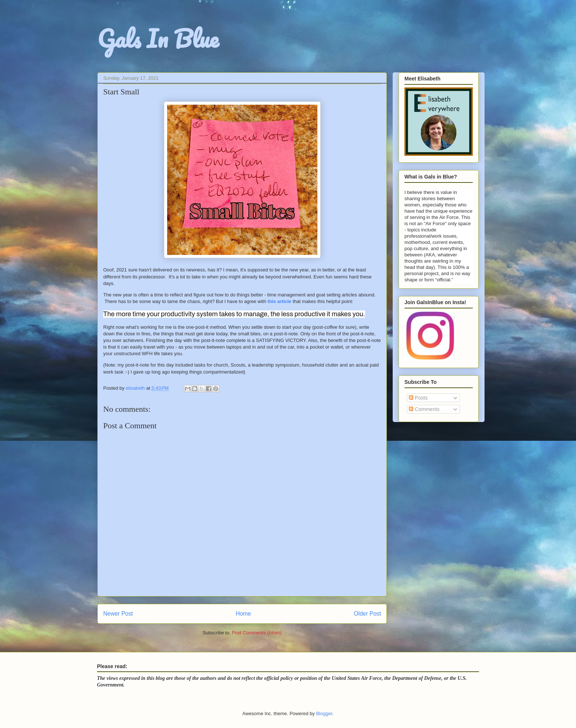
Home (244, 614)
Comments (424, 409)
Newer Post (118, 614)
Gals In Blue (158, 38)
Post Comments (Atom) (257, 633)
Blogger (324, 713)
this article (279, 301)
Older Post (367, 614)
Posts (418, 398)
